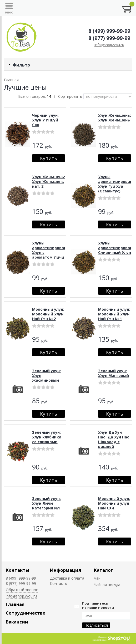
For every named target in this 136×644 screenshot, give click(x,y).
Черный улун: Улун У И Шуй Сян (45, 120)
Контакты (17, 570)
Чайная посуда (107, 585)
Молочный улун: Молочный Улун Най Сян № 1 (114, 314)
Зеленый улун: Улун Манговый (114, 373)
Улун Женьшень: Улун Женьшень (115, 118)
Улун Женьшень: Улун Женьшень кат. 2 (49, 182)
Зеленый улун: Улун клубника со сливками (47, 437)
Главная (15, 604)
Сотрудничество (26, 613)
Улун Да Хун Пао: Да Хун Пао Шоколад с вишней (114, 439)
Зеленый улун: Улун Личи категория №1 (46, 503)
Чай (97, 578)
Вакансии (17, 622)
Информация (66, 570)
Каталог (103, 570)
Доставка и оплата (67, 578)
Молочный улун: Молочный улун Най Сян (114, 503)
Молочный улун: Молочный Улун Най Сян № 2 (48, 314)
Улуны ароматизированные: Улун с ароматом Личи (54, 250)
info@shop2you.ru (109, 45)
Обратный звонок (22, 590)
